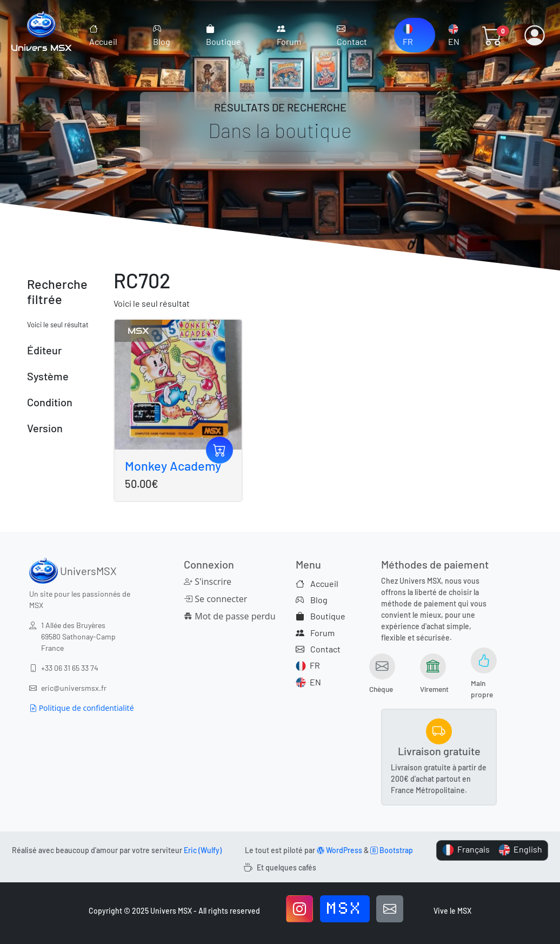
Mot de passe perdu (220, 616)
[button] (492, 35)
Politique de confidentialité (82, 708)
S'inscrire (208, 582)
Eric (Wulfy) (203, 850)
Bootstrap (392, 850)
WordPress (339, 850)
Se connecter (215, 599)
